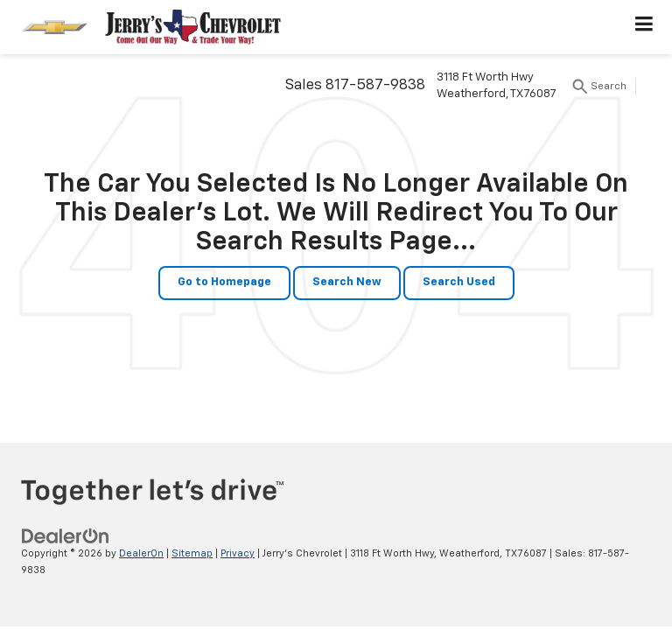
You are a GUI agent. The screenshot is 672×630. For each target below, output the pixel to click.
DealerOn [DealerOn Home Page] (141, 553)
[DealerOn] (66, 536)
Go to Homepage (224, 282)
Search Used (459, 282)
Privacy (238, 553)
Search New (347, 282)
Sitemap (192, 553)
